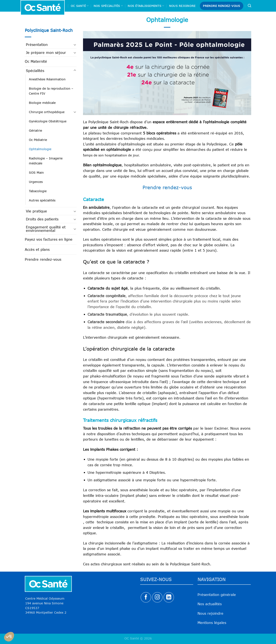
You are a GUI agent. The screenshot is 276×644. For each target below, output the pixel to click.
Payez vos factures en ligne (49, 239)
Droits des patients (42, 219)
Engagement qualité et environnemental (46, 229)
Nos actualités (210, 604)
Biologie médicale (42, 103)
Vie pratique (36, 211)
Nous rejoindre (182, 6)
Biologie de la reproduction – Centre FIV (51, 91)
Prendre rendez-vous (43, 259)
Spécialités (35, 71)
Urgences (36, 182)
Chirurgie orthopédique (47, 112)
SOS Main (36, 172)
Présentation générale (217, 595)
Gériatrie (35, 130)
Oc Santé (80, 6)
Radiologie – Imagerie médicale (46, 161)
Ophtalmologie (40, 149)
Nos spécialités (108, 6)
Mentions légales (212, 623)
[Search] (249, 6)
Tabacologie (38, 191)
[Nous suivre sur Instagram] (157, 597)
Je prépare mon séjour (46, 53)
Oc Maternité (36, 61)
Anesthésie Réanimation (47, 79)
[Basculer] (75, 45)
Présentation (37, 45)
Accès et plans (37, 249)
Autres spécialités (42, 200)
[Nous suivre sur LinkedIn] (169, 597)
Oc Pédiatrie (38, 140)
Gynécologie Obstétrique (48, 121)
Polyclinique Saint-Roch (49, 30)
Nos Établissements (146, 6)
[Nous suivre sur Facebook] (146, 597)
